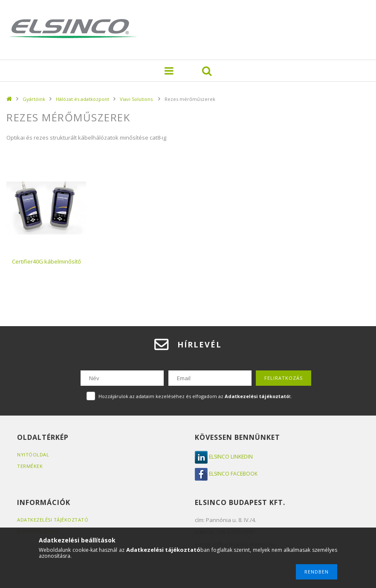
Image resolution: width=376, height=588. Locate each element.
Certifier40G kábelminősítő (46, 261)
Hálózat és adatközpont (82, 99)
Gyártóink (34, 99)
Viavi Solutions (137, 99)
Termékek (30, 466)
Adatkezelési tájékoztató (53, 520)
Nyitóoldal (33, 455)
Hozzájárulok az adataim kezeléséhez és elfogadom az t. (195, 396)
